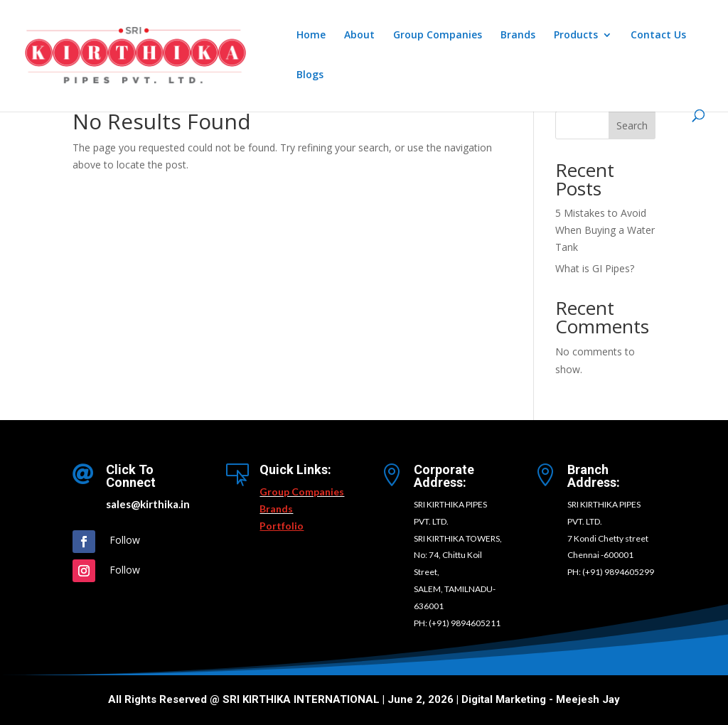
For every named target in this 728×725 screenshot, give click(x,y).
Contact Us (658, 36)
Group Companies (438, 36)
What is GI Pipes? (595, 268)
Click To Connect (131, 476)
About (359, 36)
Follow (125, 540)
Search (632, 125)
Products (576, 36)
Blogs (310, 75)
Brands (518, 36)
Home (311, 36)
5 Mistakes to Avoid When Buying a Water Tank (605, 230)
